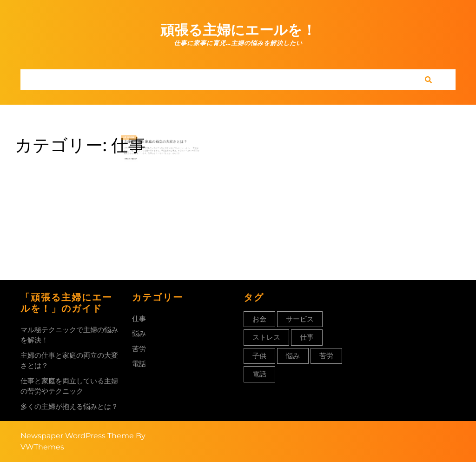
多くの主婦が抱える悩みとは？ (69, 406)
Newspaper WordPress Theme (77, 436)
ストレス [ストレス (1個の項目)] (266, 337)
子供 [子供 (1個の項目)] (259, 356)
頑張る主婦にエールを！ (238, 30)
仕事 (139, 318)
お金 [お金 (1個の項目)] (259, 319)
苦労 (139, 349)
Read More (141, 153)
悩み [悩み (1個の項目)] (293, 356)
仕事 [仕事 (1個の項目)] (307, 337)
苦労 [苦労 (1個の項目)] (326, 356)
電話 (139, 364)
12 (138, 138)
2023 (141, 138)
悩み (139, 333)
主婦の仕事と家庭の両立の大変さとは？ (158, 141)
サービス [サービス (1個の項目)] (300, 319)
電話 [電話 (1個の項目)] (259, 374)
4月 (136, 138)
